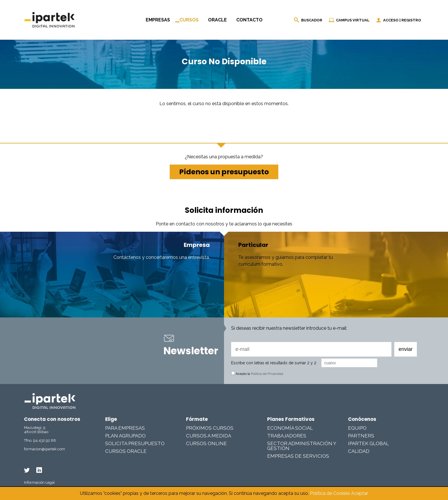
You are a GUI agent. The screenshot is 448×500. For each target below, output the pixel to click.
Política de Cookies (330, 493)
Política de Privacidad (267, 374)
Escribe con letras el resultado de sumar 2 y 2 (274, 363)
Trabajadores (287, 436)
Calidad (359, 451)
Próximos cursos (210, 428)
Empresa (197, 245)
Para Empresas (125, 428)
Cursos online (206, 443)
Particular (253, 245)
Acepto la (257, 374)
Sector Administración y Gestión (302, 446)
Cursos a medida (209, 436)
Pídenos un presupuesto (224, 172)
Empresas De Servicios (298, 456)
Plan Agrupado (125, 436)
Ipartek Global (368, 443)
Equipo (357, 428)
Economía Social (290, 428)
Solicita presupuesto (135, 443)
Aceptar (360, 493)
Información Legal (39, 482)
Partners (361, 436)
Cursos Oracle (126, 451)
